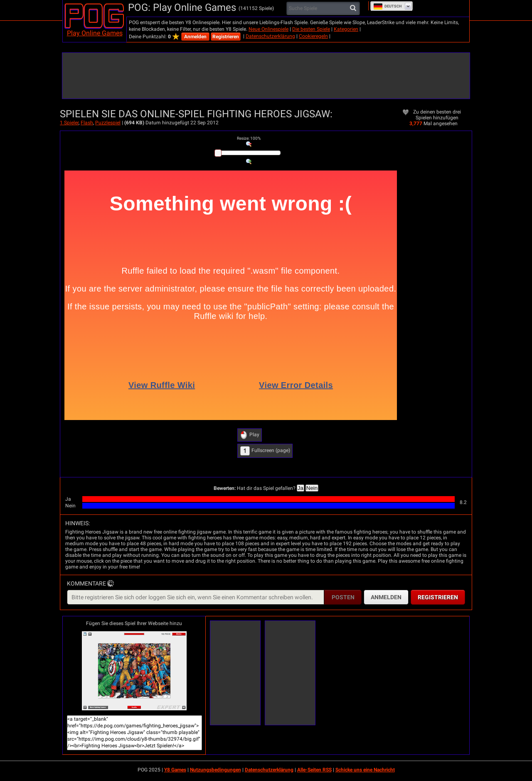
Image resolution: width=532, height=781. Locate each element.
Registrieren (226, 37)
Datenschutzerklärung (270, 36)
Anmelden (195, 37)
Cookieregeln (313, 36)
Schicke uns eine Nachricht (365, 770)
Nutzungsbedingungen (216, 770)
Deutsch (387, 6)
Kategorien (346, 29)
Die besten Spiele (311, 29)
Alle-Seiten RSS (314, 770)
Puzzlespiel (108, 123)
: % (249, 138)
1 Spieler (69, 123)
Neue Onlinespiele (268, 29)
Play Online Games (95, 33)
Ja (300, 488)
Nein (312, 488)
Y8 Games (175, 770)
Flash (87, 123)
